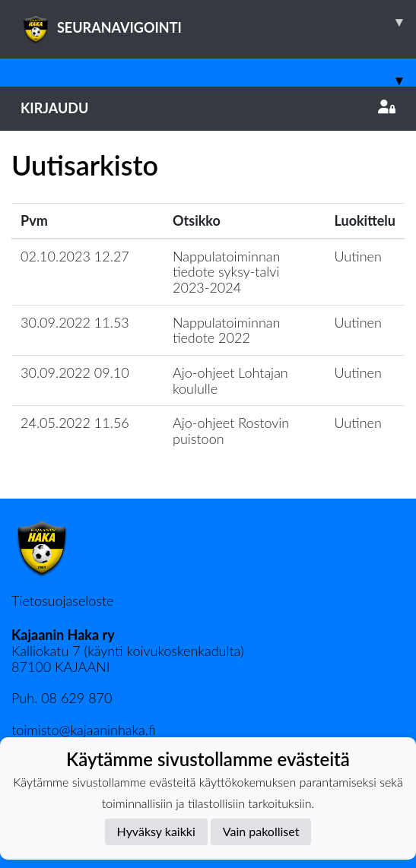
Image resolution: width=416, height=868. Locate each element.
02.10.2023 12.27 (75, 256)
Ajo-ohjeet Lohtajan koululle (230, 380)
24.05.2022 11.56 (75, 423)
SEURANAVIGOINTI (218, 22)
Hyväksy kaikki (156, 831)
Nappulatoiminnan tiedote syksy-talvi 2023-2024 (226, 272)
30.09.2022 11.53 (75, 322)
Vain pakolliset (261, 831)
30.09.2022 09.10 (75, 372)
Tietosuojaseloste (62, 600)
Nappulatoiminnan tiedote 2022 (226, 330)
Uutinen (358, 256)
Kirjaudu (208, 108)
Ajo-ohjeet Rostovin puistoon (231, 431)
